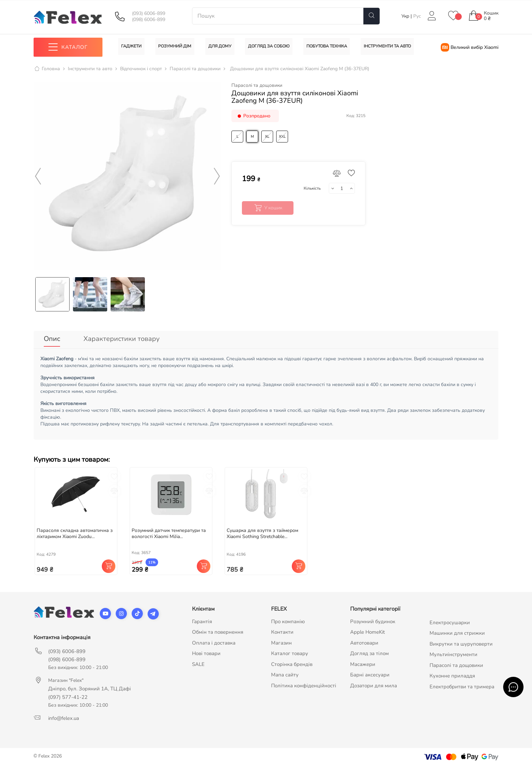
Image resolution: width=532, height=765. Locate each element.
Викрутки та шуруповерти (461, 642)
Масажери (363, 662)
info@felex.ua (64, 716)
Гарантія (202, 619)
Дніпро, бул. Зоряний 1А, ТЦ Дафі (90, 686)
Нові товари (206, 651)
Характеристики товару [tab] (121, 339)
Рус (417, 16)
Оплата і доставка (214, 640)
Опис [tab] (52, 339)
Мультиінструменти (453, 652)
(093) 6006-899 (149, 14)
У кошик (268, 208)
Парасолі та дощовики (257, 85)
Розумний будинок (373, 619)
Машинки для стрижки (457, 631)
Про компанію (288, 619)
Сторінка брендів (292, 662)
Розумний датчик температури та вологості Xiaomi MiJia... (169, 531)
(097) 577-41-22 (68, 695)
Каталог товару (290, 651)
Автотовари (364, 640)
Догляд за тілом (369, 651)
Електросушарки (450, 620)
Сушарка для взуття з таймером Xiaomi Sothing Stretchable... (262, 531)
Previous (38, 176)
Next (217, 176)
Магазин (281, 640)
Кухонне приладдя (452, 674)
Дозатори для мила (374, 683)
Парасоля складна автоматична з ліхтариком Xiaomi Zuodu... (75, 531)
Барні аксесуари (370, 673)
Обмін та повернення (218, 630)
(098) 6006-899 (149, 20)
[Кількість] (342, 189)
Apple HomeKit (367, 630)
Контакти (282, 630)
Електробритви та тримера (462, 684)
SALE (198, 662)
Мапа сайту (285, 673)
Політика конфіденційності (304, 683)
